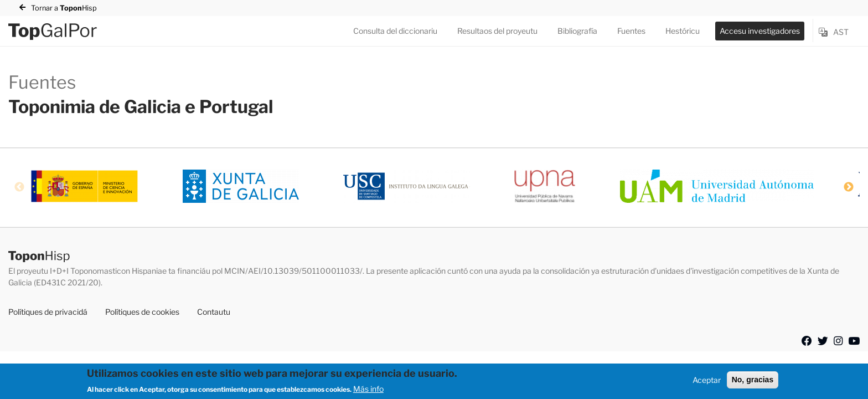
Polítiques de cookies (142, 312)
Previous (19, 187)
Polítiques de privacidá (48, 312)
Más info (368, 389)
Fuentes (631, 31)
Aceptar (707, 380)
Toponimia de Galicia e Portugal (141, 107)
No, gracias (753, 380)
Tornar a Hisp (64, 8)
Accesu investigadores (760, 31)
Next (849, 187)
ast (841, 32)
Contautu (214, 312)
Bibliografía (577, 31)
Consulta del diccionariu (395, 31)
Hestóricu (683, 31)
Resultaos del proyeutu (497, 31)
